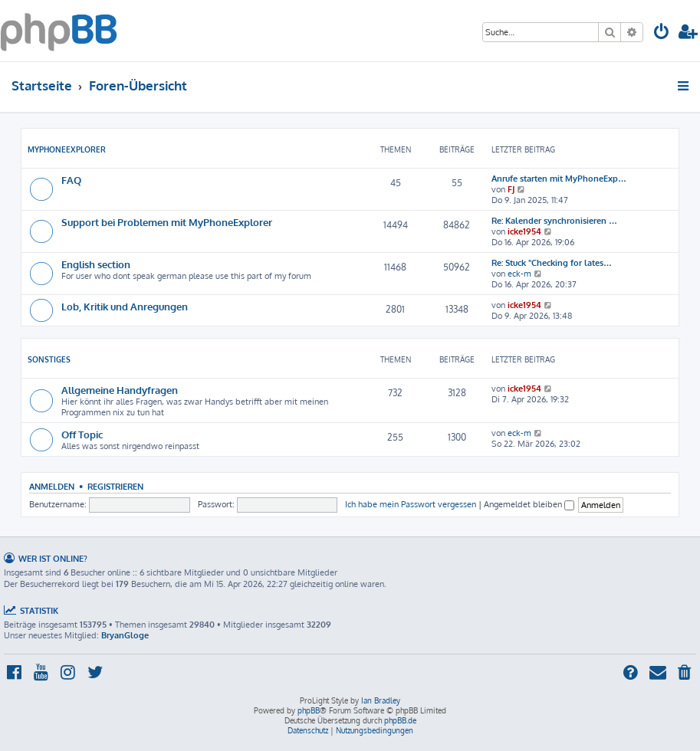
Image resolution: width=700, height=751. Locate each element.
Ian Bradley (381, 700)
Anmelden (52, 486)
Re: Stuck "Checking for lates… (552, 263)
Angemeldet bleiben (529, 504)
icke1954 (524, 231)
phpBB (309, 710)
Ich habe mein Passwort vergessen (411, 504)
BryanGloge (125, 635)
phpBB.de (400, 720)
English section (96, 264)
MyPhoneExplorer (67, 149)
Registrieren (115, 486)
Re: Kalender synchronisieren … (554, 221)
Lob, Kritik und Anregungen (125, 306)
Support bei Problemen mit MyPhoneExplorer (167, 222)
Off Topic (82, 434)
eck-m (519, 274)
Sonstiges (49, 359)
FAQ (71, 180)
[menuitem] (662, 33)
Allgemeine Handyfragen (120, 390)
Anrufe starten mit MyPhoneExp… (559, 179)
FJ (511, 189)
